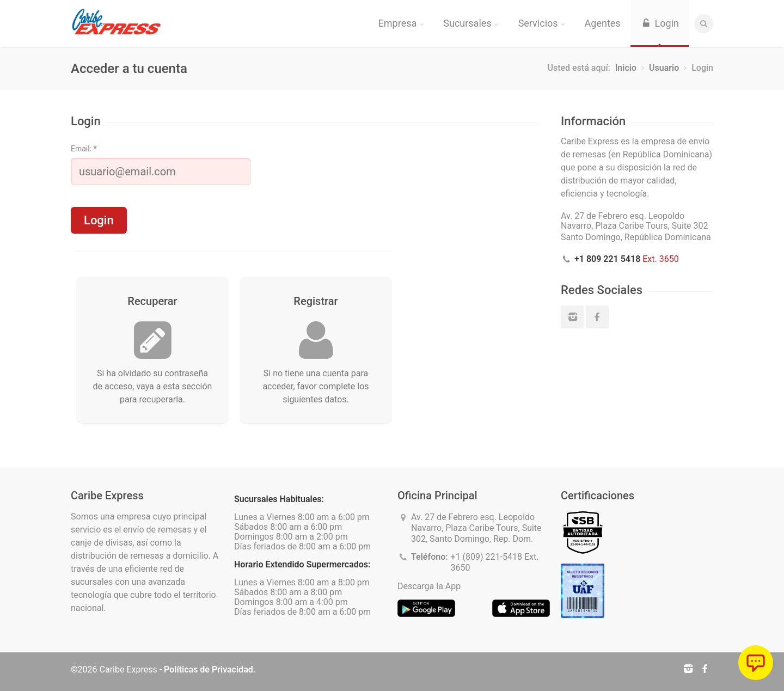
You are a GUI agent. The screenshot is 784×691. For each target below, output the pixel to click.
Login (660, 23)
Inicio (626, 68)
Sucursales (471, 23)
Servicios (542, 23)
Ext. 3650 (627, 259)
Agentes (603, 23)
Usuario (664, 68)
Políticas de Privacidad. (210, 669)
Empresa (401, 23)
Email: (84, 149)
